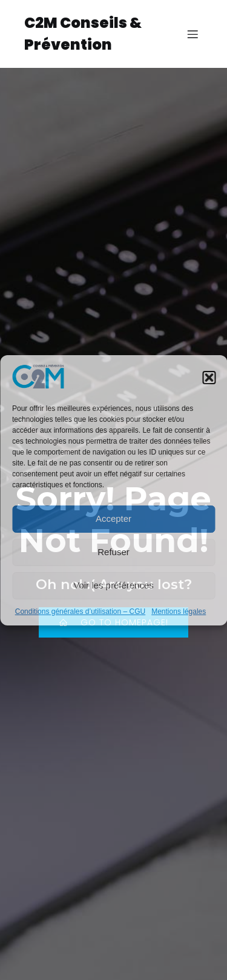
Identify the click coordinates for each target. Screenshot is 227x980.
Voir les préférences (113, 585)
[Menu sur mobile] (192, 34)
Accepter (113, 518)
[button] (209, 378)
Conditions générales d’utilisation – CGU (80, 612)
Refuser (113, 552)
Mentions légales (179, 612)
